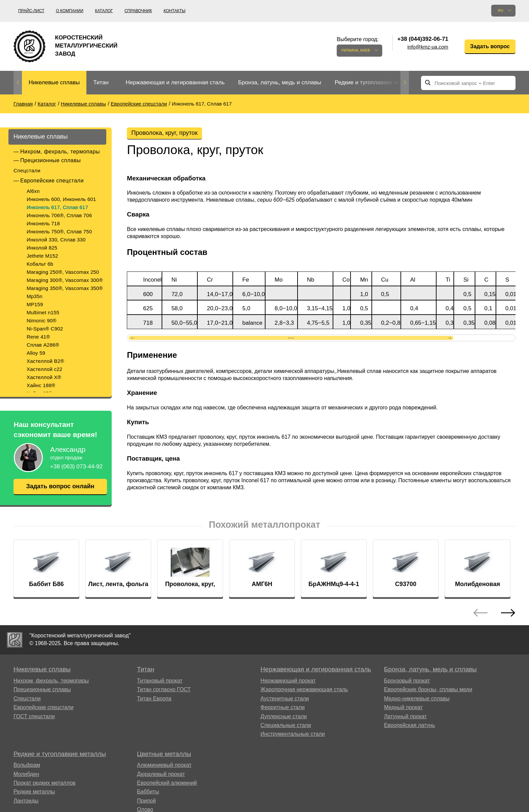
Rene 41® (38, 337)
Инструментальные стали (293, 734)
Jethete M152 (42, 256)
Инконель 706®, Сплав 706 (59, 215)
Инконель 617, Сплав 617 (57, 207)
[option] (54, 83)
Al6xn (33, 191)
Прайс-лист (31, 11)
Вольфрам (27, 765)
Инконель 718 (43, 223)
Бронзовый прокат (407, 681)
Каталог (104, 11)
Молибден (26, 774)
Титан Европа (154, 699)
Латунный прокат (405, 716)
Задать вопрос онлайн (60, 486)
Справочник (138, 11)
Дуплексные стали (284, 716)
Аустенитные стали (285, 699)
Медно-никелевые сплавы (417, 699)
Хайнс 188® (41, 385)
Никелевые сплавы (54, 82)
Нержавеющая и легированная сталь (175, 82)
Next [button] (405, 83)
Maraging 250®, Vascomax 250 (63, 272)
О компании (70, 11)
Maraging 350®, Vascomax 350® (65, 288)
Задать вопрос (490, 46)
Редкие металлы (34, 792)
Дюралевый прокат (161, 774)
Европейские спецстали (52, 181)
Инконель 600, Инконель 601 (61, 199)
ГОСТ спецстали (34, 716)
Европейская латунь (409, 725)
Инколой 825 (42, 248)
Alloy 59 (36, 353)
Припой (146, 801)
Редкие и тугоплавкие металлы (376, 82)
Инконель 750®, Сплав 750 (59, 231)
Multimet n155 (43, 312)
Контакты (175, 11)
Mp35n (35, 296)
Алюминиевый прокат (164, 765)
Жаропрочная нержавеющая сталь (304, 689)
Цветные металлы (164, 754)
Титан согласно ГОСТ (164, 689)
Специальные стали (286, 725)
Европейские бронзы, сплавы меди (428, 689)
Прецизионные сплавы (50, 160)
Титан (101, 82)
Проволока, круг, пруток (164, 133)
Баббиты (148, 792)
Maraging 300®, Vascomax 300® (65, 280)
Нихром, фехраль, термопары (60, 152)
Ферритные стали (283, 707)
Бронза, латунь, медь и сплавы (280, 82)
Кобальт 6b (40, 264)
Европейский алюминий (167, 783)
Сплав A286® (43, 345)
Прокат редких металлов (45, 783)
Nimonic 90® (41, 321)
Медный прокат (403, 707)
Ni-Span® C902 (45, 329)
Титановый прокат (160, 681)
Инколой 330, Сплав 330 (56, 240)
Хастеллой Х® (44, 377)
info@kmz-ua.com (428, 47)
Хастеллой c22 (45, 369)
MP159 (35, 304)
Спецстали (27, 170)
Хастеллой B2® (45, 361)
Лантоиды (26, 801)
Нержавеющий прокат (288, 681)
